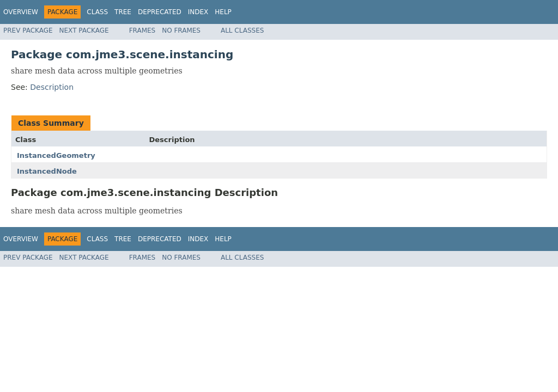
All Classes (242, 30)
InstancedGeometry (56, 155)
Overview (21, 12)
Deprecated (160, 12)
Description (52, 87)
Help (223, 12)
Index (198, 12)
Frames (142, 30)
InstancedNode (47, 171)
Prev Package (28, 30)
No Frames (181, 30)
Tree (123, 12)
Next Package (84, 30)
